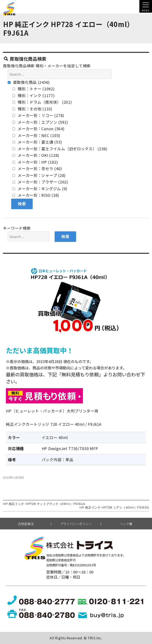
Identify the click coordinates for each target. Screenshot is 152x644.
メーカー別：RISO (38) (36, 195)
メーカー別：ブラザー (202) (40, 182)
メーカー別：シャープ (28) (39, 175)
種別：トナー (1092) (33, 89)
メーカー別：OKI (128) (36, 155)
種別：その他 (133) (32, 109)
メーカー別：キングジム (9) (40, 188)
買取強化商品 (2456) (29, 82)
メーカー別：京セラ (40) (37, 168)
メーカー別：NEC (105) (36, 135)
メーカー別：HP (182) (35, 162)
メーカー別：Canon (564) (38, 129)
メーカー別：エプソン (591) (40, 122)
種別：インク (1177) (33, 95)
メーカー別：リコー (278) (38, 115)
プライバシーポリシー (76, 524)
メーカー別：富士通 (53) (37, 142)
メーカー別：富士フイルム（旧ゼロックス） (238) (60, 149)
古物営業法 (26, 524)
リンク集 (126, 524)
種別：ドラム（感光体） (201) (42, 102)
